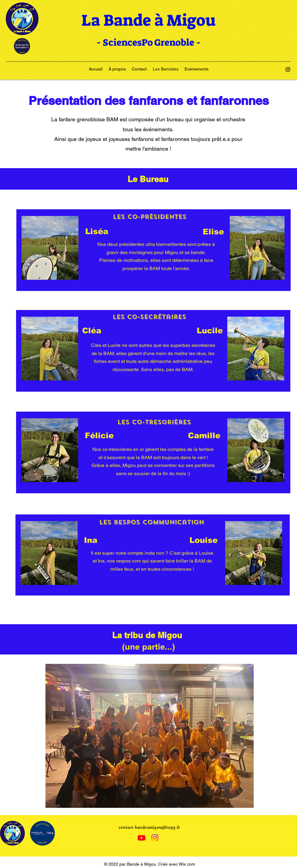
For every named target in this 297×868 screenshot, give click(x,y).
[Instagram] (288, 69)
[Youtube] (142, 838)
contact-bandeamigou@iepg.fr (149, 827)
